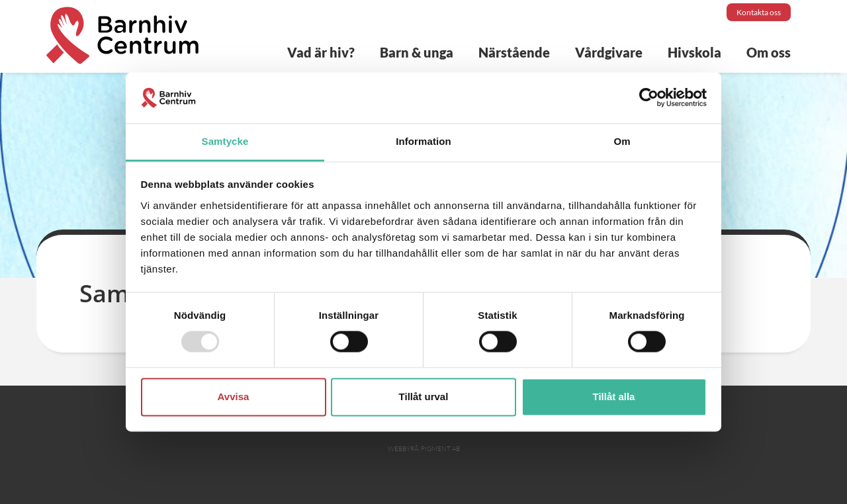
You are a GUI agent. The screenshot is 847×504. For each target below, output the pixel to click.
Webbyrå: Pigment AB (424, 449)
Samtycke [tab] (225, 141)
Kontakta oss (759, 12)
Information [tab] (423, 141)
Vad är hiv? (321, 52)
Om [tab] (622, 141)
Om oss (769, 52)
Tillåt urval (424, 397)
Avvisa (234, 397)
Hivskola (694, 52)
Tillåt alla (614, 397)
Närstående (514, 52)
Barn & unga (417, 52)
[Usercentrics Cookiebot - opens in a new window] (649, 98)
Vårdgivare (609, 52)
